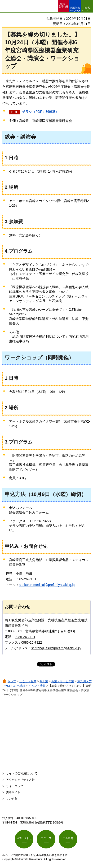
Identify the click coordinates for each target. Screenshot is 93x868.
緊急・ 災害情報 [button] (64, 5)
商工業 (44, 681)
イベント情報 (37, 686)
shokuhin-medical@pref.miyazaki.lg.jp (47, 585)
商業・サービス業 (63, 681)
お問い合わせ (24, 838)
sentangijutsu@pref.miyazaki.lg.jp (56, 648)
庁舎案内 (68, 838)
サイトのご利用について (22, 773)
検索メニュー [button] (86, 9)
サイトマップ (15, 786)
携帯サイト (13, 792)
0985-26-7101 (25, 637)
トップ (12, 681)
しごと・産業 (28, 681)
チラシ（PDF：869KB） (40, 112)
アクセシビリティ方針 (20, 780)
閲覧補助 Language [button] (75, 9)
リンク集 (12, 799)
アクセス (46, 838)
